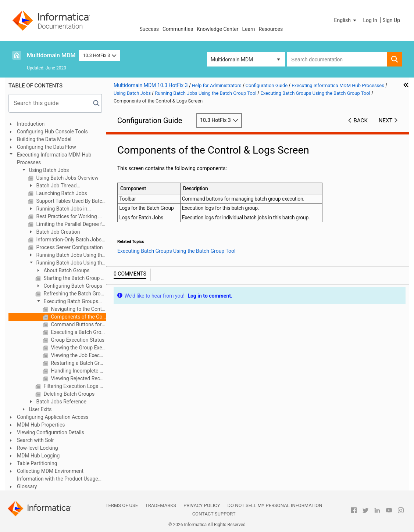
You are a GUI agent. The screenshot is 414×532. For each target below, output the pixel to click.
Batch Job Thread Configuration (52, 186)
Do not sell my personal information (275, 505)
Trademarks (161, 505)
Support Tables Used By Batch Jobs (70, 201)
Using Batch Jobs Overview (67, 178)
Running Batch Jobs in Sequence (58, 209)
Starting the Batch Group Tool (74, 278)
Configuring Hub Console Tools (52, 132)
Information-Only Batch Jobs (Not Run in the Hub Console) (70, 240)
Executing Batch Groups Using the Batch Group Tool (67, 302)
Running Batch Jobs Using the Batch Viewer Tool (66, 256)
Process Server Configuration (69, 247)
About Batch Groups (66, 270)
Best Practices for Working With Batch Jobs (70, 216)
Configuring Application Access (53, 417)
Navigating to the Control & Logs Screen (78, 309)
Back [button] (361, 121)
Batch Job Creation (57, 232)
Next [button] (386, 121)
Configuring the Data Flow (47, 147)
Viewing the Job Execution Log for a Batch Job (78, 355)
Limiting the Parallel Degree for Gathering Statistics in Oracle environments (70, 224)
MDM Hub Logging (38, 456)
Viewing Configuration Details (51, 432)
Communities (178, 29)
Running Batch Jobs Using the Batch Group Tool (66, 263)
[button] (346, 20)
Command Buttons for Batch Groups (78, 324)
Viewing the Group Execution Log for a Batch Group (78, 348)
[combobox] (337, 59)
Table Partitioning (37, 463)
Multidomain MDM (51, 55)
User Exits (40, 409)
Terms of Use (122, 505)
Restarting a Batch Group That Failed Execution (78, 363)
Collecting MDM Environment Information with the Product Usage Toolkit (58, 475)
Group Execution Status (77, 340)
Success (149, 29)
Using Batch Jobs (48, 170)
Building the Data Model (44, 139)
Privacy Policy (202, 505)
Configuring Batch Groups (72, 286)
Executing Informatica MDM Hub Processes (54, 159)
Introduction (31, 124)
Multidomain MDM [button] (232, 60)
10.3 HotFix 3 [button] (99, 55)
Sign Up (391, 20)
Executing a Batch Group (78, 332)
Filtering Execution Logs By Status (74, 386)
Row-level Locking (38, 448)
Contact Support (214, 514)
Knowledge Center (217, 29)
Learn (249, 29)
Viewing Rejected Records (78, 378)
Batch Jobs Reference (61, 402)
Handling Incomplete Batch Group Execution (78, 371)
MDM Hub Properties (41, 425)
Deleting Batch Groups (68, 394)
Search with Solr (35, 440)
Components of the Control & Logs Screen (78, 317)
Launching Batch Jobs (61, 193)
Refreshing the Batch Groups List (74, 294)
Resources (271, 29)
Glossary (27, 486)
